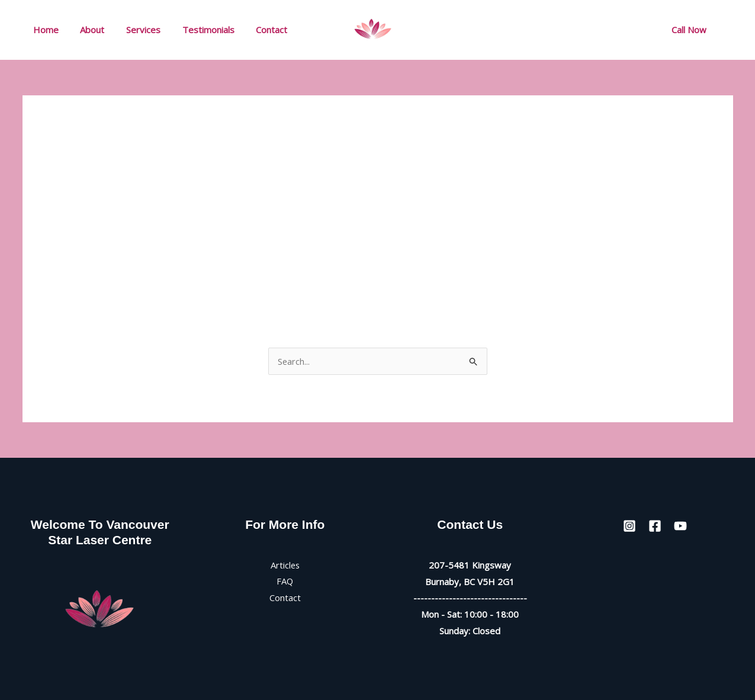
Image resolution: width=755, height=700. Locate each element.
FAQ (285, 582)
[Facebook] (600, 30)
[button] (689, 30)
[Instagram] (574, 30)
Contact (254, 30)
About (87, 30)
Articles (285, 565)
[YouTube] (626, 30)
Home (44, 30)
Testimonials (195, 30)
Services (134, 30)
